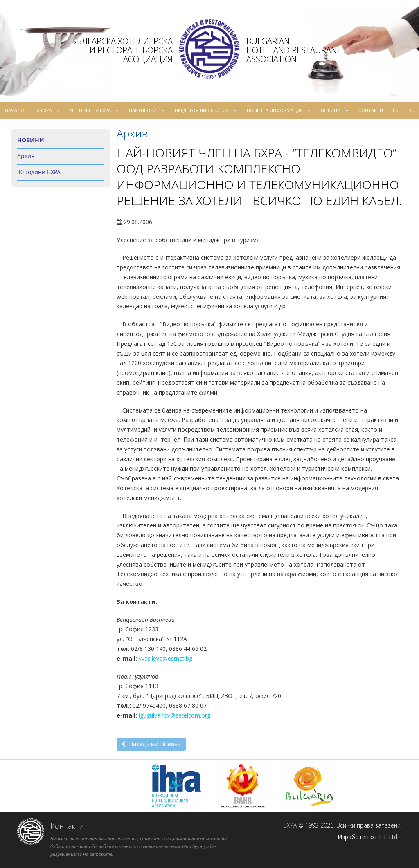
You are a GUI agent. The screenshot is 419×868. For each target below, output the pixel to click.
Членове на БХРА (95, 110)
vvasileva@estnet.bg (166, 658)
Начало (15, 110)
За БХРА (47, 110)
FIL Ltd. (389, 837)
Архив (26, 156)
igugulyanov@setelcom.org (175, 715)
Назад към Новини (151, 744)
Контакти (371, 110)
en (396, 110)
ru (411, 110)
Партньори (147, 110)
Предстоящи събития (206, 110)
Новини (335, 110)
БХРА (290, 825)
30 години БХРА (39, 172)
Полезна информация (279, 110)
